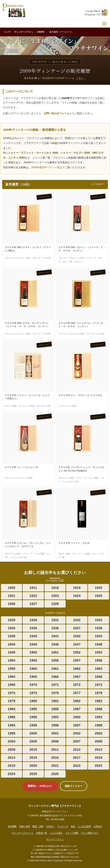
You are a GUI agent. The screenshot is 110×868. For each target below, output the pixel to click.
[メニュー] (104, 24)
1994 (12, 725)
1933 (98, 620)
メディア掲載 (72, 833)
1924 (77, 596)
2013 (98, 750)
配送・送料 (38, 826)
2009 (12, 750)
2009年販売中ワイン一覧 (45, 167)
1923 (55, 596)
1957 (77, 660)
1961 (55, 669)
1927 (33, 604)
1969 (12, 685)
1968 (98, 677)
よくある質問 (84, 826)
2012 (77, 750)
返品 (73, 826)
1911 (33, 588)
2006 (55, 741)
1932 (77, 620)
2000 (33, 733)
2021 (55, 766)
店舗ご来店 (25, 826)
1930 (33, 620)
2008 (98, 741)
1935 (33, 628)
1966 (55, 677)
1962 (77, 669)
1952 (77, 652)
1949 (12, 652)
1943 (98, 636)
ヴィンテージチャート (23, 833)
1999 (12, 733)
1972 (77, 685)
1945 (33, 644)
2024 (12, 774)
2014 (12, 758)
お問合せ (98, 826)
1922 (33, 596)
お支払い (50, 826)
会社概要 (12, 826)
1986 (55, 709)
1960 (33, 669)
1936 (55, 628)
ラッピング (63, 826)
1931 (55, 620)
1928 (55, 604)
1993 (98, 717)
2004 (12, 741)
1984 (12, 709)
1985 (33, 709)
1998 (98, 725)
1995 (33, 725)
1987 (77, 709)
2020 (33, 766)
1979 (12, 701)
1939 (12, 636)
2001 (55, 733)
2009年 (41, 32)
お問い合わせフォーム (56, 113)
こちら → (81, 78)
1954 (12, 660)
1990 (33, 717)
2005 (33, 741)
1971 (55, 685)
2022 (77, 766)
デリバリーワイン (55, 839)
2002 (77, 733)
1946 (55, 644)
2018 (98, 758)
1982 (77, 701)
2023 (98, 766)
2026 (55, 774)
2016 (55, 758)
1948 (98, 644)
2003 (98, 733)
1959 (12, 669)
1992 (77, 717)
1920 (98, 588)
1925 (98, 596)
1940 (33, 636)
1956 (55, 660)
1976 (55, 693)
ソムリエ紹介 (56, 833)
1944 (12, 644)
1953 (98, 652)
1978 (98, 693)
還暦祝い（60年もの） (40, 786)
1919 (77, 588)
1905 (12, 588)
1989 (12, 717)
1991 (55, 717)
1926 (12, 604)
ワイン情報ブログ (90, 833)
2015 (33, 758)
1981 (55, 701)
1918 (55, 588)
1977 (77, 693)
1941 (55, 636)
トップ (7, 32)
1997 (77, 725)
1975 (33, 693)
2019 (12, 766)
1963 (98, 669)
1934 (12, 628)
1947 (77, 644)
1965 (33, 677)
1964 (12, 677)
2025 (33, 774)
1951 (55, 652)
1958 (98, 660)
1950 (33, 652)
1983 (98, 701)
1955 (33, 660)
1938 (98, 628)
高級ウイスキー (74, 786)
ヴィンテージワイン (24, 32)
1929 (12, 620)
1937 (77, 628)
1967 (77, 677)
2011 (55, 750)
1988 (98, 709)
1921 (12, 596)
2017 (77, 758)
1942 (77, 636)
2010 (33, 750)
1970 (33, 685)
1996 (55, 725)
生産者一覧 (42, 833)
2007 (77, 741)
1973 (98, 685)
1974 (12, 693)
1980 (33, 701)
